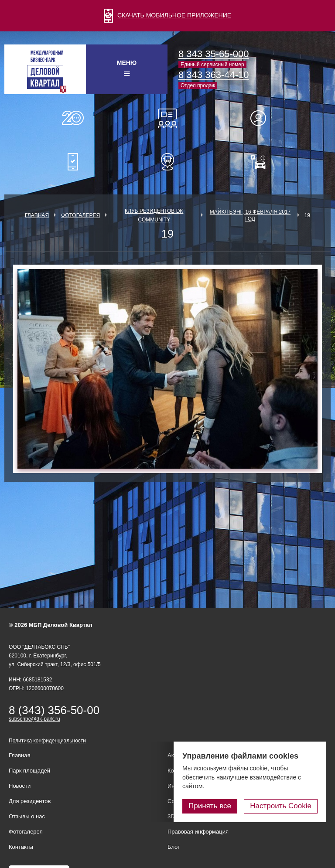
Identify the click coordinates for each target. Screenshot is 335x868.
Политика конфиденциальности (47, 741)
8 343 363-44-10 (214, 75)
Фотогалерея (80, 215)
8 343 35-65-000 (214, 54)
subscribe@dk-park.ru (34, 719)
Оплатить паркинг (262, 162)
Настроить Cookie (281, 806)
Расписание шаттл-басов (167, 162)
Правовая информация (198, 832)
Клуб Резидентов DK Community (154, 215)
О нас (73, 118)
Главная (37, 215)
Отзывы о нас (27, 816)
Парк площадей (29, 771)
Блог (174, 847)
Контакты (21, 847)
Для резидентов (262, 118)
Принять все (210, 806)
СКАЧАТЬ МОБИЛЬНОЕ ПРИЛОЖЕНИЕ (167, 15)
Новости (20, 786)
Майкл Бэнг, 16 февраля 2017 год (250, 215)
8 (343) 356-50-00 (54, 710)
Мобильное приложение (73, 162)
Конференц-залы (167, 118)
